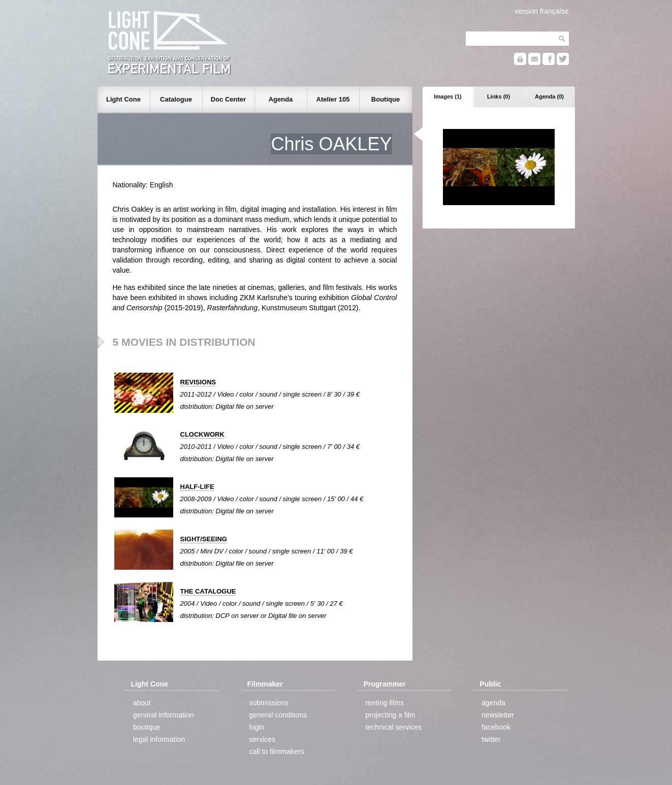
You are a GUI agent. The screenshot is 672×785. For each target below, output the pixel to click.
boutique (147, 727)
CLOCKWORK (202, 434)
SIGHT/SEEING (204, 539)
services (262, 739)
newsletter (498, 715)
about (142, 703)
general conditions (278, 715)
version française (542, 11)
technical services (393, 727)
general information (164, 715)
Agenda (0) (549, 96)
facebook (496, 727)
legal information (159, 739)
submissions (269, 703)
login (257, 727)
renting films (384, 703)
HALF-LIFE (197, 487)
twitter (491, 739)
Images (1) (447, 96)
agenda (493, 703)
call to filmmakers (277, 751)
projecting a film (390, 715)
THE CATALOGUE (208, 591)
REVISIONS (198, 382)
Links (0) (499, 96)
